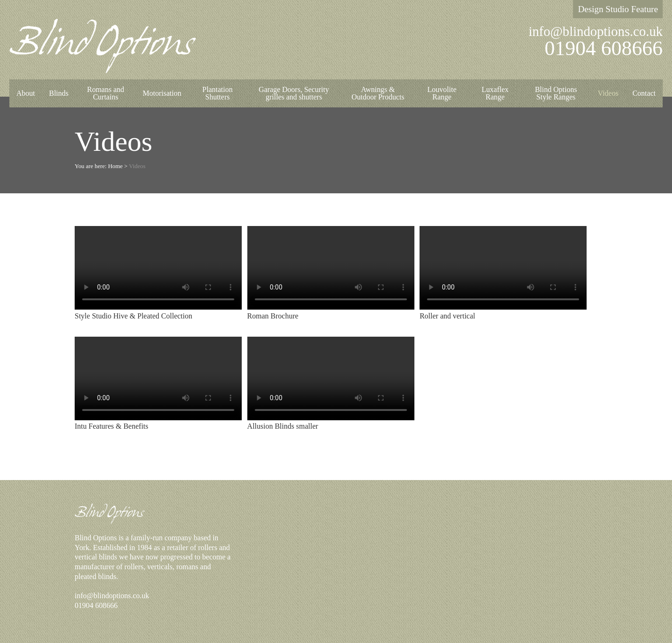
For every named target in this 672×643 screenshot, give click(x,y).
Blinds (59, 93)
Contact (644, 93)
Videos (608, 93)
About (26, 93)
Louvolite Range (442, 93)
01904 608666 (604, 48)
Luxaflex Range (495, 93)
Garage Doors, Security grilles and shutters (294, 93)
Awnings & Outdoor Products (378, 93)
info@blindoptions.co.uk (596, 31)
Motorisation (162, 93)
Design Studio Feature (618, 9)
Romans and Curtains (106, 93)
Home (115, 166)
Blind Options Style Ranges (556, 93)
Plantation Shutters (218, 93)
